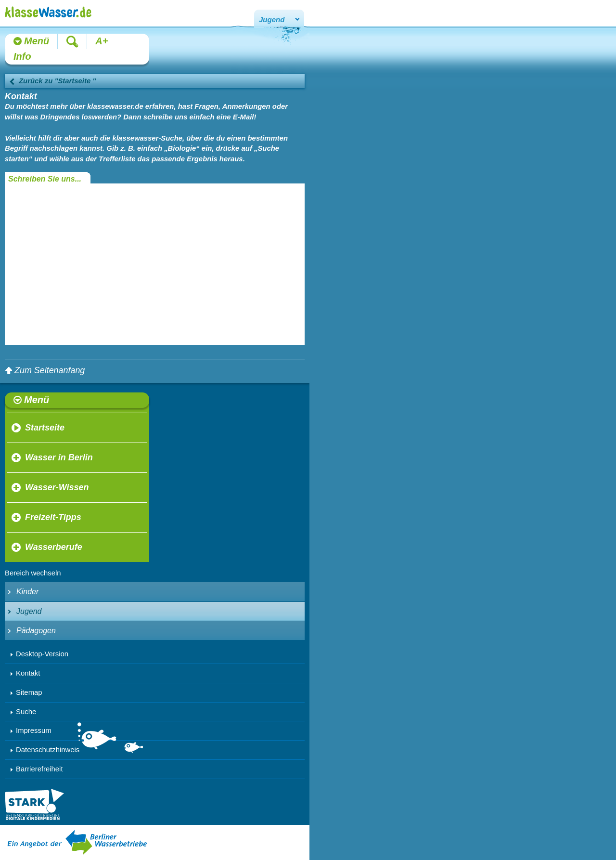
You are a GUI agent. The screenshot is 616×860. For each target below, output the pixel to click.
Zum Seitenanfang (50, 370)
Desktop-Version (42, 654)
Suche (26, 712)
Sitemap (29, 692)
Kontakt (28, 673)
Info (22, 56)
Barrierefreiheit (39, 769)
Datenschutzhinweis (48, 750)
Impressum (34, 730)
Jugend (272, 20)
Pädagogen (36, 631)
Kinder (27, 592)
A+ (102, 41)
